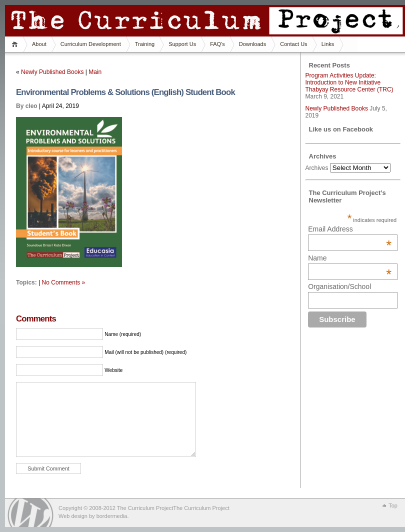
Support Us (182, 44)
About (39, 44)
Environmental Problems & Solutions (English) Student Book (125, 92)
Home (16, 44)
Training (145, 44)
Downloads (252, 44)
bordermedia (112, 516)
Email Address (350, 229)
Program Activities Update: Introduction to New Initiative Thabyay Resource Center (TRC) (349, 82)
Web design (73, 516)
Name (350, 258)
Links (328, 44)
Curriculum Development (91, 44)
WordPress (30, 513)
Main (95, 72)
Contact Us (293, 44)
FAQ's (217, 44)
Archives (317, 168)
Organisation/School (339, 286)
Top (393, 505)
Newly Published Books (52, 72)
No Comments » (64, 282)
